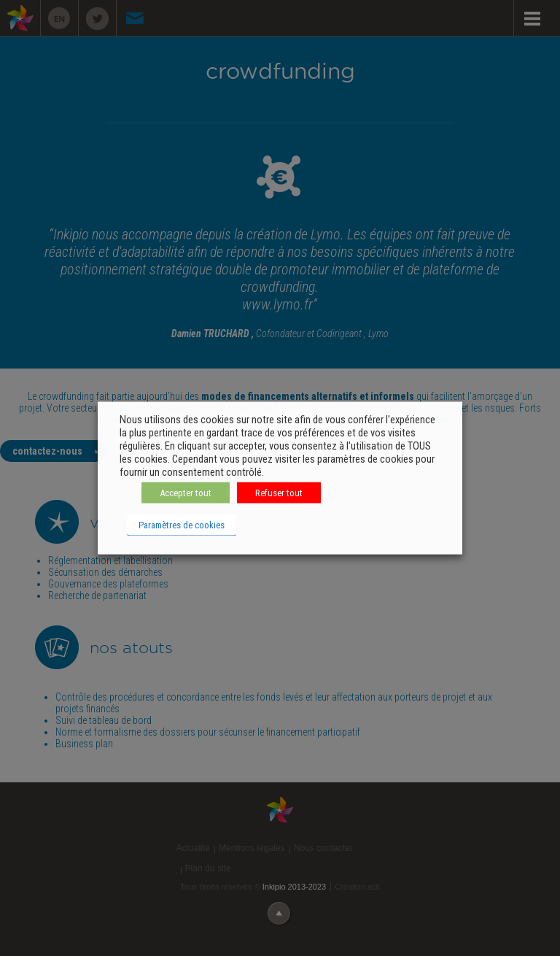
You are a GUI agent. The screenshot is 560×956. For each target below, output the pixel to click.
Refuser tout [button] (279, 493)
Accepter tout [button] (186, 493)
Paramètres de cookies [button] (182, 525)
